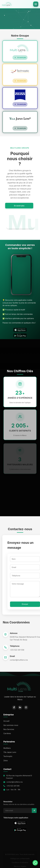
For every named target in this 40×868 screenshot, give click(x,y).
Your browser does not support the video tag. (20, 18)
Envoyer (24, 604)
